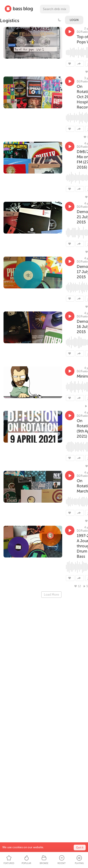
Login (74, 20)
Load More (51, 595)
